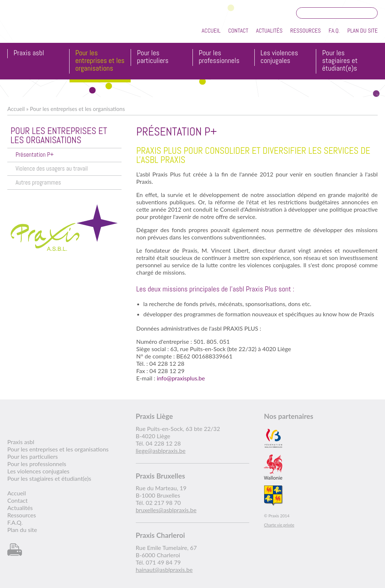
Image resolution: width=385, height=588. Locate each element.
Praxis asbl (29, 53)
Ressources (306, 31)
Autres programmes (38, 183)
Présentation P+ (34, 155)
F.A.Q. (334, 31)
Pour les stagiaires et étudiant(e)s (340, 61)
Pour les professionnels (219, 57)
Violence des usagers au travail (52, 169)
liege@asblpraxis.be (161, 451)
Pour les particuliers (153, 57)
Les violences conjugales (279, 57)
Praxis (41, 25)
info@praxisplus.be (181, 378)
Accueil (211, 31)
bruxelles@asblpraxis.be (166, 510)
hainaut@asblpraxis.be (164, 570)
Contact (238, 31)
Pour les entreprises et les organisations (100, 61)
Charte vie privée (279, 525)
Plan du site (362, 31)
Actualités (269, 31)
